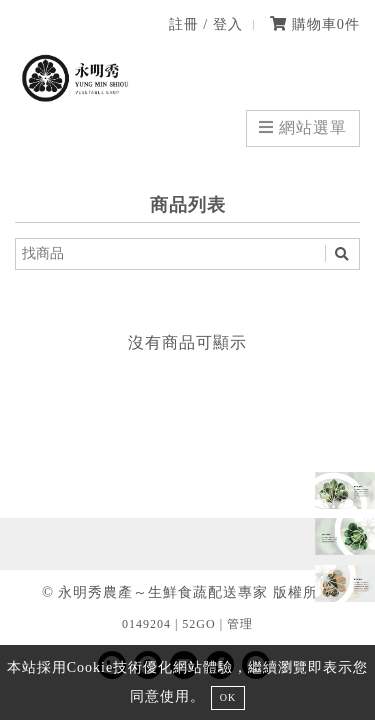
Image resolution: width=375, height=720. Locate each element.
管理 (240, 624)
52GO (198, 624)
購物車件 (315, 24)
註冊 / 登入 (206, 24)
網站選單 (303, 127)
